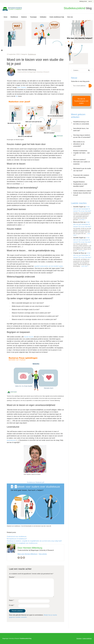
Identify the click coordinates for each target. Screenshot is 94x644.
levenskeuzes (11, 440)
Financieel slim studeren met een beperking (81, 176)
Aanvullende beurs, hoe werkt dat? (81, 129)
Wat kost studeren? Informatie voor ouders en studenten (82, 162)
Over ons (70, 17)
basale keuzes (29, 337)
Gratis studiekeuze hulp (57, 17)
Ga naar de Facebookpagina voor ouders (81, 101)
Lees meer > (82, 220)
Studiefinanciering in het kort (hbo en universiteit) (81, 123)
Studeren (24, 17)
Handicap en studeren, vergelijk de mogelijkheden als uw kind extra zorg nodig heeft (34, 541)
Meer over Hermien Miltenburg (27, 554)
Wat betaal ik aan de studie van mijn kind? (82, 170)
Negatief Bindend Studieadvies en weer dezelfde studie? (80, 184)
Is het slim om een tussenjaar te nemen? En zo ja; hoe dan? (82, 209)
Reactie (12, 577)
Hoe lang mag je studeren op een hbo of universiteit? (82, 136)
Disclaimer (79, 638)
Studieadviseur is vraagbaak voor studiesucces (22, 543)
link (17, 96)
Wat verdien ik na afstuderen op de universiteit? (79, 144)
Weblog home (83, 1)
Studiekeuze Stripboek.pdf (35, 482)
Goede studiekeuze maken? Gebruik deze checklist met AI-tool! (82, 193)
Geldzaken (43, 17)
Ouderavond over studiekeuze (17, 537)
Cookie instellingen (87, 638)
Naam (11, 600)
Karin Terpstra (22, 87)
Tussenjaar (33, 17)
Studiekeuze (14, 17)
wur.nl (90, 1)
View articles (43, 554)
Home (6, 17)
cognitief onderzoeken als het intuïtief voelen (48, 266)
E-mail (12, 605)
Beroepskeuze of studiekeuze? (17, 539)
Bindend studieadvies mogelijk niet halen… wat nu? (81, 153)
